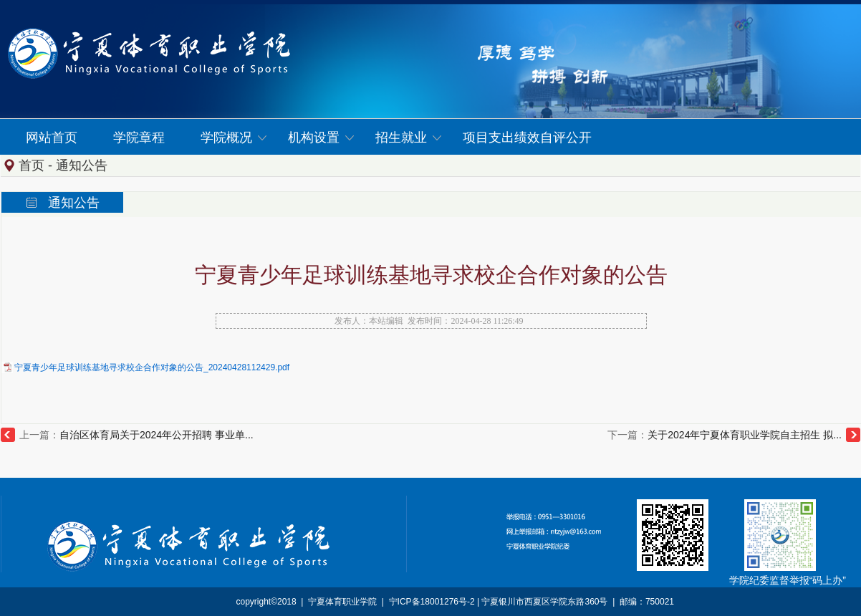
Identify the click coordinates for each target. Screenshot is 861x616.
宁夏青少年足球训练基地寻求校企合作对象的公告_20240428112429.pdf (152, 367)
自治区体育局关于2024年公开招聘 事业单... (157, 435)
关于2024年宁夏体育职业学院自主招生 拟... (745, 435)
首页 (32, 165)
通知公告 (82, 165)
